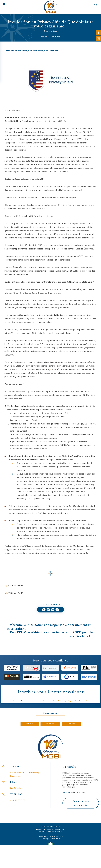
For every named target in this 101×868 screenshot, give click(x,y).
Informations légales (50, 827)
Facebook (50, 724)
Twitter (71, 724)
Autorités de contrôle (16, 51)
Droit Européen (36, 51)
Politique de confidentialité (50, 832)
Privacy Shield (51, 51)
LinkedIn (30, 724)
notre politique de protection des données (72, 701)
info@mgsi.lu (16, 788)
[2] (50, 369)
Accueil (44, 37)
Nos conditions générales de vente (51, 829)
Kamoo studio (55, 839)
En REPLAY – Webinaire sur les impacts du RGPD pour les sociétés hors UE (52, 634)
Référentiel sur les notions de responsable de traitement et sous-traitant (49, 627)
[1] (26, 150)
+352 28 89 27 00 (18, 800)
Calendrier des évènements (81, 803)
